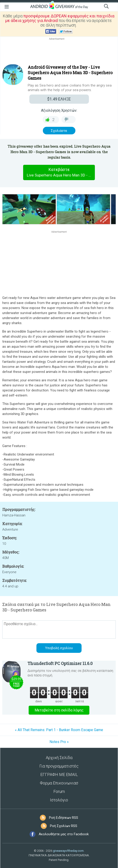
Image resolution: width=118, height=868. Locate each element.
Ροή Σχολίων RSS (64, 826)
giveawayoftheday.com (68, 851)
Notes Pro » (59, 742)
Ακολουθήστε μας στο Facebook (64, 834)
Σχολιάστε (59, 131)
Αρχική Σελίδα (59, 758)
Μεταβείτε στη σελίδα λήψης (59, 710)
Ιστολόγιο (59, 800)
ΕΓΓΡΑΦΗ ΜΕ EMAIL (59, 774)
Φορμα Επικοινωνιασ (59, 783)
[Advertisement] (59, 52)
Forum (59, 791)
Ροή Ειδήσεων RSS (64, 818)
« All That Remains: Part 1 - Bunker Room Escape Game (59, 730)
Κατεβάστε (61, 172)
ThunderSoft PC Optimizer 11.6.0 (60, 663)
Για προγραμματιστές (59, 766)
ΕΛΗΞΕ (59, 99)
